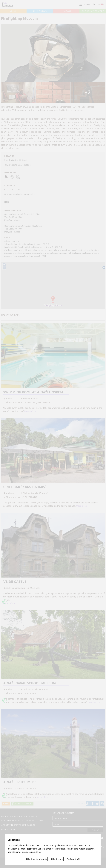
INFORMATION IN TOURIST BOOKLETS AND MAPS (23, 821)
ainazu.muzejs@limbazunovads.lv (21, 194)
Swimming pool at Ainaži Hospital (34, 392)
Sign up (95, 830)
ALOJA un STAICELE (93, 11)
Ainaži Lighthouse (20, 782)
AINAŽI (13, 11)
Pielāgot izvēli (73, 859)
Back (7, 804)
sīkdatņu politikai (32, 852)
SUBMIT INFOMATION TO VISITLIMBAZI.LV (20, 816)
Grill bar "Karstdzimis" (25, 487)
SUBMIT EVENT (9, 829)
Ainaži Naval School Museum (30, 683)
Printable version (23, 804)
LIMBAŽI (66, 11)
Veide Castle (15, 582)
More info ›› (30, 411)
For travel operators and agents (19, 825)
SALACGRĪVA (40, 11)
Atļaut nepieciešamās (36, 859)
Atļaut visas (57, 859)
